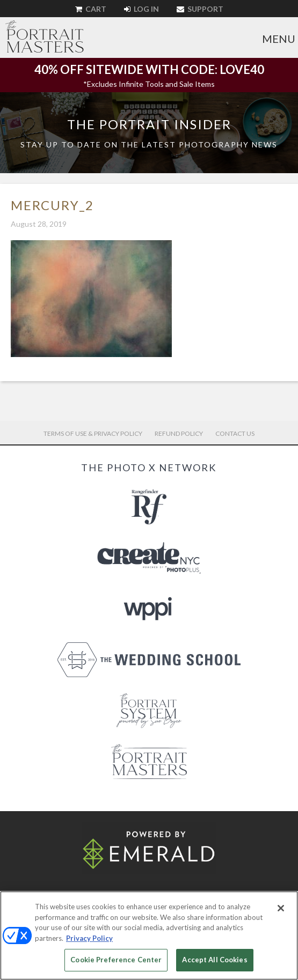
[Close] (281, 908)
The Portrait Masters (45, 36)
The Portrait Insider (149, 124)
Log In (141, 9)
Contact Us (235, 433)
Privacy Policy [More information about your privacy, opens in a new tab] (89, 938)
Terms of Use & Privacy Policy (93, 433)
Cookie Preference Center (116, 960)
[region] (149, 936)
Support (200, 9)
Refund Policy (179, 433)
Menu (279, 39)
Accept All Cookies (215, 960)
